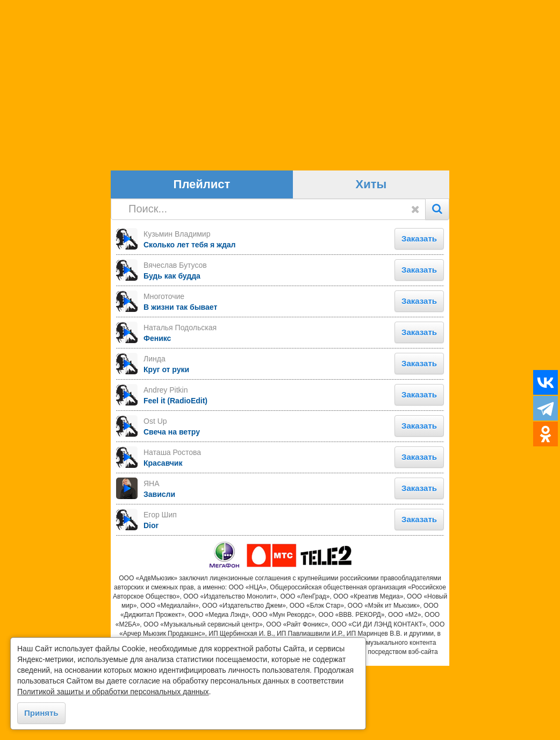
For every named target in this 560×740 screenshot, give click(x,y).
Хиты (371, 258)
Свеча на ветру (172, 506)
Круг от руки (166, 443)
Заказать (419, 312)
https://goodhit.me (280, 735)
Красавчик (163, 537)
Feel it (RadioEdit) (175, 474)
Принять (41, 713)
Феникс (157, 412)
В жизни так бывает (180, 381)
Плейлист (202, 258)
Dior (151, 599)
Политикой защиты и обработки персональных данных (113, 692)
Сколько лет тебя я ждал (190, 318)
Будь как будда (172, 350)
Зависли (159, 568)
